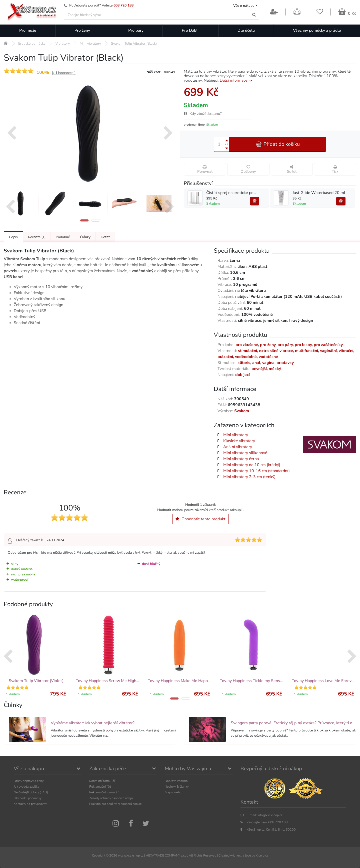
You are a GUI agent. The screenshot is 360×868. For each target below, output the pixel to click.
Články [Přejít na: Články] (85, 237)
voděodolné (246, 357)
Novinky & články (177, 786)
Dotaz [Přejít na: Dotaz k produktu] (105, 237)
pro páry (285, 345)
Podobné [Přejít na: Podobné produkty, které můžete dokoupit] (63, 237)
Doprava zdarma (176, 781)
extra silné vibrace (276, 351)
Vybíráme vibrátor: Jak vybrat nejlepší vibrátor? (93, 723)
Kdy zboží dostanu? (203, 114)
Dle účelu (246, 30)
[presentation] (12, 134)
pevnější (259, 369)
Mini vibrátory (236, 435)
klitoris (244, 363)
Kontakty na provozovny (30, 804)
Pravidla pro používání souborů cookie (115, 804)
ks (226, 144)
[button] (84, 220)
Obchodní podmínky (28, 798)
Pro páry (136, 30)
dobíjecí (242, 375)
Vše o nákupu (244, 6)
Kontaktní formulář (102, 781)
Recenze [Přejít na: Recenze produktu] (37, 237)
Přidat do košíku (278, 144)
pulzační (225, 357)
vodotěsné (268, 357)
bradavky (285, 363)
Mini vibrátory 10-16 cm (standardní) (256, 471)
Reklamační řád (100, 786)
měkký (275, 369)
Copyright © (100, 855)
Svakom (242, 411)
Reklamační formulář (104, 792)
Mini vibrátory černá (241, 459)
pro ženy (268, 345)
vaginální (328, 351)
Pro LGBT (190, 30)
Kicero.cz (262, 855)
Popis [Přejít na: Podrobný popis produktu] (13, 237)
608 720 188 (123, 5)
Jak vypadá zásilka (26, 786)
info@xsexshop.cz (270, 815)
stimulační (247, 351)
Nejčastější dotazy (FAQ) (31, 792)
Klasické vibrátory (239, 441)
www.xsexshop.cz (131, 855)
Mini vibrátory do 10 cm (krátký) (252, 465)
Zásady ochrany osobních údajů (111, 798)
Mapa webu (173, 792)
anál (256, 363)
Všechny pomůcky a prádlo (317, 30)
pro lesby (303, 345)
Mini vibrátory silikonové (245, 453)
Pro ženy (82, 30)
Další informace (237, 80)
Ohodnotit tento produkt (200, 519)
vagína (268, 363)
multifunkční (306, 351)
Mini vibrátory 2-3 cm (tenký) (249, 477)
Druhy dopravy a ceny (29, 781)
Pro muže (28, 30)
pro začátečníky (328, 345)
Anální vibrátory (238, 447)
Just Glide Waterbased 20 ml (319, 193)
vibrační (346, 351)
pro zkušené (247, 345)
